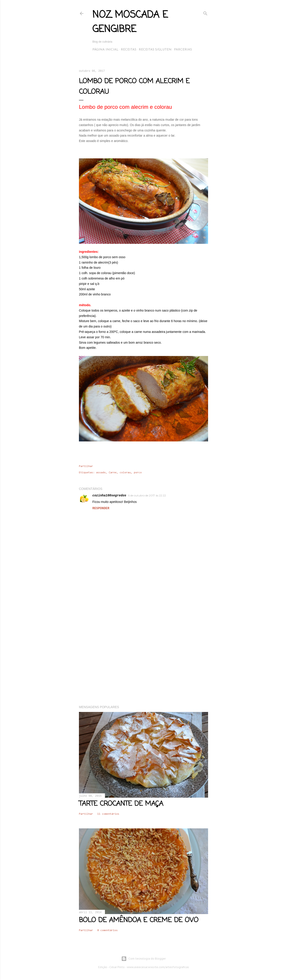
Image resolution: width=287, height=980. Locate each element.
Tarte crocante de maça (121, 804)
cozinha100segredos (109, 495)
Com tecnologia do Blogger (143, 959)
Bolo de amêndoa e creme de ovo (139, 920)
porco (138, 473)
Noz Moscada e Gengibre (130, 22)
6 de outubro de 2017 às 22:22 (147, 495)
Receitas (129, 50)
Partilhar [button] (86, 466)
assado (101, 473)
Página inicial (105, 50)
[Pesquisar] (205, 12)
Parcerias (183, 50)
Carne (113, 473)
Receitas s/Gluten (155, 50)
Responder (101, 508)
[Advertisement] (143, 663)
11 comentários (108, 814)
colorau (125, 473)
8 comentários (108, 930)
